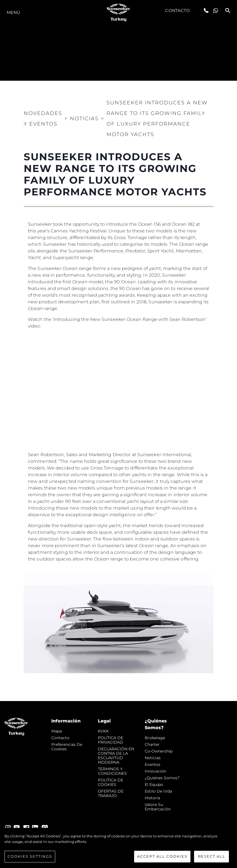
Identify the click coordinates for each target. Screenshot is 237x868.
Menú (13, 12)
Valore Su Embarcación (158, 807)
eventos (153, 764)
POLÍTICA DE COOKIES (111, 782)
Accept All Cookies (162, 856)
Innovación (155, 771)
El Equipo (154, 785)
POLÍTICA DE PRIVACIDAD (111, 740)
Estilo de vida (158, 791)
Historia (152, 798)
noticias (153, 758)
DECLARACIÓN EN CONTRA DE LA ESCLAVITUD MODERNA (116, 756)
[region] (118, 848)
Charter (152, 744)
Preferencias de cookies (67, 747)
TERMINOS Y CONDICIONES (112, 771)
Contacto (177, 10)
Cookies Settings (30, 856)
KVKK (103, 731)
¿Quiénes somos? (162, 778)
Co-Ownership (159, 751)
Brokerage (155, 738)
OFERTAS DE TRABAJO (111, 793)
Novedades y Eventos (43, 119)
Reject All (212, 856)
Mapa (57, 731)
